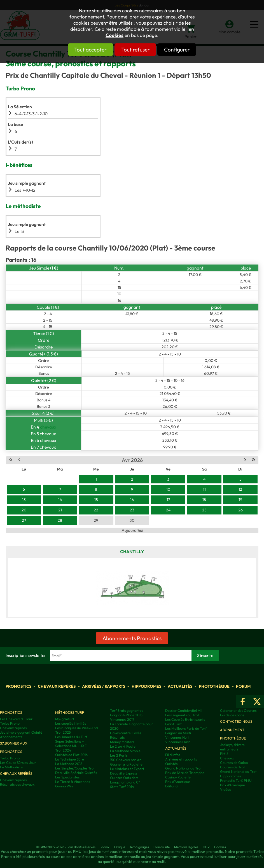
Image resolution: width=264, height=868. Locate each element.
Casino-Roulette (178, 777)
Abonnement (232, 730)
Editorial (172, 786)
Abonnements (11, 737)
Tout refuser (135, 50)
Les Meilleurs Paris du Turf (186, 728)
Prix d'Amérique (178, 782)
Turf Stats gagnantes (127, 710)
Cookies (115, 35)
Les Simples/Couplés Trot (75, 768)
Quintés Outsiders (124, 778)
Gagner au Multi (178, 733)
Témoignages (139, 847)
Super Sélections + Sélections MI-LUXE (71, 743)
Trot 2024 (63, 750)
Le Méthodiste (11, 767)
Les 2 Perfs (119, 755)
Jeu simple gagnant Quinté (21, 732)
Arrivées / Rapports (104, 686)
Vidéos (225, 789)
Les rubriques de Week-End (76, 728)
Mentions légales (186, 847)
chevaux (48, 427)
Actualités (180, 686)
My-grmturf (65, 719)
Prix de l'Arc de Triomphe (185, 773)
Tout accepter (80, 50)
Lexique (120, 847)
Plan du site (162, 847)
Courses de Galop (234, 762)
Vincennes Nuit (177, 737)
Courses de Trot (233, 767)
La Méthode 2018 (69, 764)
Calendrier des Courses (238, 710)
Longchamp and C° (125, 782)
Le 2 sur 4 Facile (123, 746)
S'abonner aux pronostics (14, 747)
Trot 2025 (63, 732)
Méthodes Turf (70, 712)
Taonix (105, 847)
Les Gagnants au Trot (182, 715)
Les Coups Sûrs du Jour (18, 762)
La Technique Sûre (70, 759)
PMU (224, 754)
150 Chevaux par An (126, 760)
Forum (243, 686)
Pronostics (18, 686)
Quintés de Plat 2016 (71, 755)
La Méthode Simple (125, 751)
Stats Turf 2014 (122, 787)
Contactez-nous (236, 721)
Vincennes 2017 (122, 719)
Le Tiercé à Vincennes (73, 782)
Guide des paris (232, 715)
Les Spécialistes (67, 777)
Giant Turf (173, 724)
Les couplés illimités (71, 723)
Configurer (187, 50)
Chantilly (132, 551)
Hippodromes (146, 686)
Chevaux (227, 758)
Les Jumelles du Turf (71, 737)
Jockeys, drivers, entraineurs (233, 747)
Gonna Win (64, 786)
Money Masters (122, 742)
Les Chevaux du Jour (16, 719)
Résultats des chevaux (17, 784)
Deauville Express (124, 773)
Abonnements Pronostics (132, 638)
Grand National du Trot (184, 768)
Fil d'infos (173, 755)
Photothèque (214, 686)
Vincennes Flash (178, 742)
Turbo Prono (10, 723)
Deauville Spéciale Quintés (76, 773)
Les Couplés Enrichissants (185, 719)
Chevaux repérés (57, 686)
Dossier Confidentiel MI (183, 710)
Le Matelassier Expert (127, 769)
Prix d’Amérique (233, 785)
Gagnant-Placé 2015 (126, 715)
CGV (206, 847)
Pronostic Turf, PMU (236, 780)
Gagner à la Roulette (126, 764)
